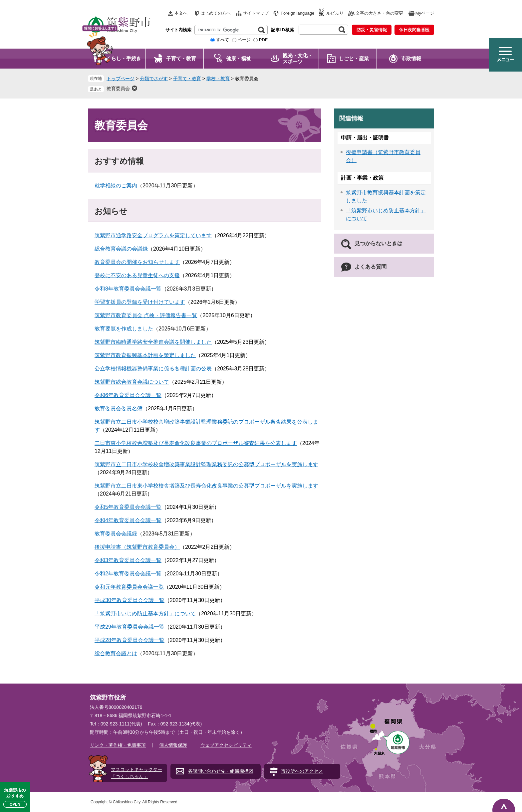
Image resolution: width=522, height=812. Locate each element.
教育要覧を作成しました (124, 329)
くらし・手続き (124, 58)
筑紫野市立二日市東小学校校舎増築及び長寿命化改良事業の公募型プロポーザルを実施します (206, 486)
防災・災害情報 (372, 30)
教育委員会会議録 (116, 534)
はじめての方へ (216, 13)
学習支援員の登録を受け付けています (140, 302)
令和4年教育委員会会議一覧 (128, 520)
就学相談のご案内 (116, 186)
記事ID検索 (283, 30)
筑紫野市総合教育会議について (132, 382)
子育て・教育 (181, 58)
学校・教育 (218, 79)
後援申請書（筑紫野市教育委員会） (137, 547)
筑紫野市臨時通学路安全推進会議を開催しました (153, 342)
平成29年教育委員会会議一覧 (130, 627)
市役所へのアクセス (302, 771)
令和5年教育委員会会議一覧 (128, 507)
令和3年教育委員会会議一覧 (128, 560)
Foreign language (297, 13)
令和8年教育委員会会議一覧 (128, 289)
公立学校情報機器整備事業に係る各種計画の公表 (153, 369)
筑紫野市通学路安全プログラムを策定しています (153, 235)
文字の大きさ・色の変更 (379, 13)
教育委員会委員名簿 (119, 408)
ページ (244, 40)
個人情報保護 (173, 745)
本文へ (181, 13)
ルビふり (335, 13)
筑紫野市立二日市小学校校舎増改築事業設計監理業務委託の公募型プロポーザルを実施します (206, 464)
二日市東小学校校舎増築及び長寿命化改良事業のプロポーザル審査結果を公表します (196, 443)
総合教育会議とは (116, 653)
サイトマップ (256, 13)
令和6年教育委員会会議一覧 (128, 395)
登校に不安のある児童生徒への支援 (137, 275)
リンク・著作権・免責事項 (118, 745)
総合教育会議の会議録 (121, 249)
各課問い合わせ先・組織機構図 (221, 771)
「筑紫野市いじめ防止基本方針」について (145, 613)
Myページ (425, 13)
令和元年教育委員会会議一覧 (129, 587)
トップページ (121, 79)
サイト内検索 (178, 30)
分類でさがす (154, 79)
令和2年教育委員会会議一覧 (128, 574)
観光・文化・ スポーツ (298, 58)
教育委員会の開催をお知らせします (137, 262)
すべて (223, 40)
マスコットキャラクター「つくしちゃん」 (136, 773)
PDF (263, 40)
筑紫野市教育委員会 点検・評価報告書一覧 (146, 315)
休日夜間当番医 (414, 30)
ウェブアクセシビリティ (226, 745)
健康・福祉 (239, 58)
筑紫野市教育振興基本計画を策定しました (145, 355)
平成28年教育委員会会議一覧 (130, 640)
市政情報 (411, 58)
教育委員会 (118, 89)
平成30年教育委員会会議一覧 (130, 600)
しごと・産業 (354, 58)
